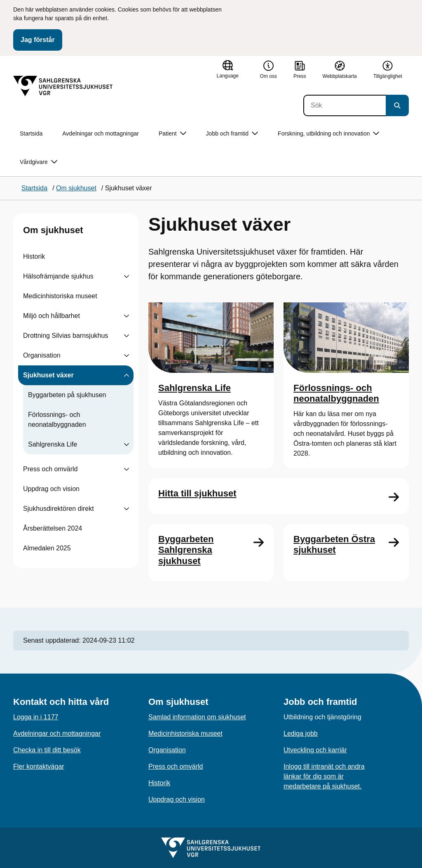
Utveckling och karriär (315, 750)
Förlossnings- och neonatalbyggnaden (57, 420)
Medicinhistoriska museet (60, 296)
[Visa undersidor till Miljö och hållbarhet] (127, 316)
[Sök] (345, 105)
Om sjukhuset (53, 230)
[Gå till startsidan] (63, 86)
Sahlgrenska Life (53, 444)
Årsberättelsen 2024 (53, 528)
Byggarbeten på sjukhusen (67, 395)
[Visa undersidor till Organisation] (127, 356)
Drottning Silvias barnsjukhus (66, 336)
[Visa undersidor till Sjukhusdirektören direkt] (127, 509)
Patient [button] (172, 134)
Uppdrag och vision (51, 489)
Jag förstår (38, 40)
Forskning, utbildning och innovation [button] (328, 134)
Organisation (42, 355)
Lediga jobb (301, 733)
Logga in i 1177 (36, 717)
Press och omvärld (50, 469)
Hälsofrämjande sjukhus (58, 276)
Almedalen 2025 (47, 548)
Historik (34, 256)
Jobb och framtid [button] (232, 134)
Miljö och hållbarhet (52, 316)
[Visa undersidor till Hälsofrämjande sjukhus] (127, 276)
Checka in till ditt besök (47, 750)
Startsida (31, 133)
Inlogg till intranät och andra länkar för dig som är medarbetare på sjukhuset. (324, 776)
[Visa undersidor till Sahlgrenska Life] (127, 445)
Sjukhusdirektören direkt (59, 509)
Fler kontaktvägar (39, 766)
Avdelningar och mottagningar (101, 133)
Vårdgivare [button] (39, 162)
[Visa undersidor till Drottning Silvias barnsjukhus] (127, 336)
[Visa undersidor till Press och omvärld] (127, 469)
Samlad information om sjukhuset (197, 717)
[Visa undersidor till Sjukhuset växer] (127, 375)
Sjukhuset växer (48, 375)
